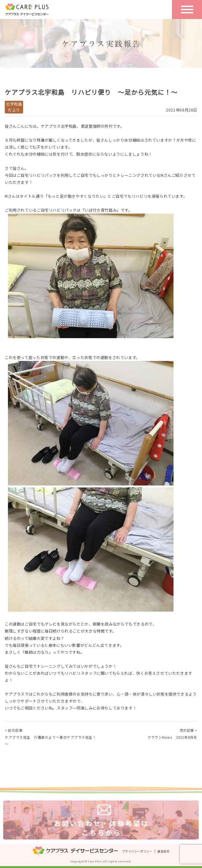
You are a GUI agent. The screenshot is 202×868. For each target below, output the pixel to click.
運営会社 (163, 851)
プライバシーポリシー (137, 851)
